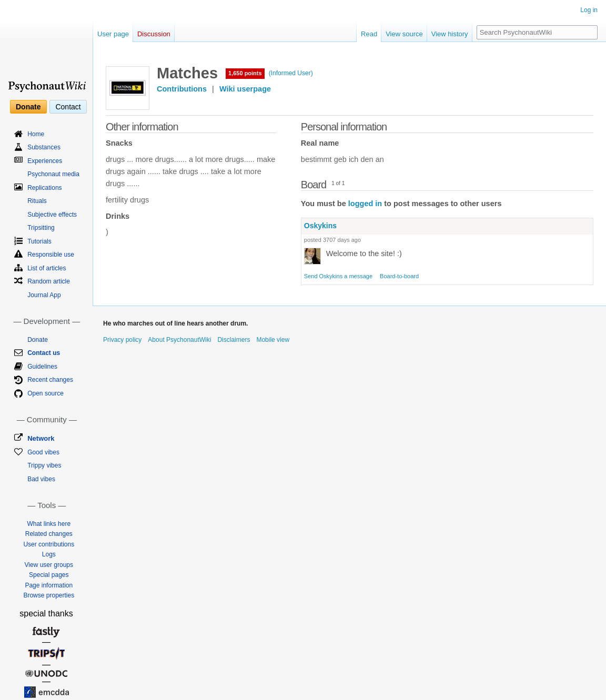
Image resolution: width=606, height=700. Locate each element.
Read (369, 34)
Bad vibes (41, 479)
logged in (365, 204)
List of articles (47, 268)
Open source (46, 393)
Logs (49, 554)
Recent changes (50, 380)
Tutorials (39, 241)
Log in (589, 10)
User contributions (49, 544)
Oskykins (320, 226)
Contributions (182, 89)
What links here (49, 524)
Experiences (45, 161)
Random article (49, 281)
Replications (44, 188)
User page (113, 34)
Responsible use (51, 255)
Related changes (49, 534)
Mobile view (273, 340)
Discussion (154, 34)
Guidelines (42, 367)
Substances (44, 147)
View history (450, 34)
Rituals (37, 201)
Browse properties (49, 595)
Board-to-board (399, 276)
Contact (68, 107)
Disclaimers (234, 340)
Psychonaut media (53, 174)
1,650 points (245, 73)
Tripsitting (41, 228)
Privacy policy (122, 340)
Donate (28, 107)
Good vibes (43, 452)
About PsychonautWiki (179, 340)
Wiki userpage (245, 89)
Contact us (44, 353)
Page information (49, 585)
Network (41, 438)
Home (36, 134)
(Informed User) (291, 73)
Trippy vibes (44, 465)
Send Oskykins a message (338, 276)
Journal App (44, 295)
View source (404, 34)
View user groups (49, 565)
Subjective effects (52, 215)
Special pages (49, 575)
